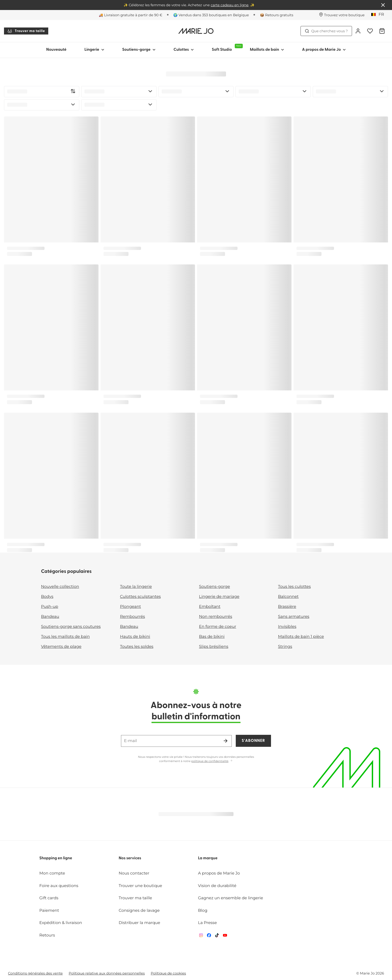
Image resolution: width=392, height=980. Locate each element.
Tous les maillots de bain (65, 637)
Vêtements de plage (61, 647)
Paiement (49, 911)
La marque (208, 858)
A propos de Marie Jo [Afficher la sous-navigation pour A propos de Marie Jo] (324, 50)
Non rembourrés (216, 617)
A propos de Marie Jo (219, 873)
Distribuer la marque (139, 923)
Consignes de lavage (139, 911)
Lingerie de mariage (219, 597)
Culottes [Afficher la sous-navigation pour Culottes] (184, 50)
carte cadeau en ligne (230, 5)
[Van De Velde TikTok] (217, 936)
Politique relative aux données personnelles (107, 973)
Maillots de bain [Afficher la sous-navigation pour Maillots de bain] (267, 50)
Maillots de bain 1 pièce (301, 637)
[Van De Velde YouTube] (225, 936)
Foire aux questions (59, 886)
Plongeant (130, 607)
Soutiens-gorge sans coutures (71, 627)
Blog (203, 911)
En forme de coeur (218, 627)
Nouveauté (56, 50)
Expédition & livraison (61, 923)
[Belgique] (379, 15)
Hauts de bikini (135, 637)
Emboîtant (210, 607)
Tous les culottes (294, 587)
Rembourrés (132, 617)
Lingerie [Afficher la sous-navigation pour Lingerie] (94, 50)
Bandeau (50, 617)
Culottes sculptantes (140, 597)
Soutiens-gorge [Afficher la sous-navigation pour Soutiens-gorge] (139, 50)
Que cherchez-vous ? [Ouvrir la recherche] (326, 31)
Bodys (47, 597)
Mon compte (52, 873)
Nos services (130, 858)
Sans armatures (294, 617)
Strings (285, 647)
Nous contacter (134, 873)
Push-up (50, 607)
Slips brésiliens (214, 647)
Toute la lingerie (136, 587)
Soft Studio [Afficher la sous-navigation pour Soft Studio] (226, 48)
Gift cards (49, 898)
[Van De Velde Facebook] (209, 936)
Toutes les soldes (137, 647)
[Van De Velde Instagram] (201, 936)
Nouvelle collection (60, 587)
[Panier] (382, 31)
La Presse (207, 923)
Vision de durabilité (217, 886)
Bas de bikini (212, 637)
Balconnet (288, 597)
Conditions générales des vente (35, 973)
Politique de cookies (168, 973)
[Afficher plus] (231, 761)
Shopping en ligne (56, 858)
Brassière (287, 607)
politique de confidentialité (210, 761)
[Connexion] (358, 31)
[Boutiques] (342, 15)
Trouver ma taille (26, 31)
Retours (47, 935)
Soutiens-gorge (214, 587)
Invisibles (287, 627)
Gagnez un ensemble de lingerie (230, 898)
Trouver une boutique (140, 886)
